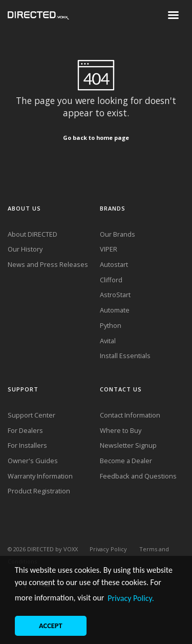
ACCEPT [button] (51, 626)
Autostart (114, 264)
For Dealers (25, 430)
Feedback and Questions (138, 476)
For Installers (27, 445)
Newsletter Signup (128, 445)
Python (111, 325)
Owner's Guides (33, 461)
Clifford (111, 280)
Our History (25, 249)
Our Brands (118, 234)
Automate (115, 310)
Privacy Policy (108, 549)
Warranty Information (40, 476)
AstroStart (115, 295)
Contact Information (130, 415)
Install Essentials (125, 356)
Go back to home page (96, 138)
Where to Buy (121, 430)
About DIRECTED (33, 234)
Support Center (31, 415)
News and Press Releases (48, 264)
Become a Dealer (126, 461)
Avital (108, 341)
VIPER (109, 249)
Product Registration (39, 491)
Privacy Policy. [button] (131, 598)
